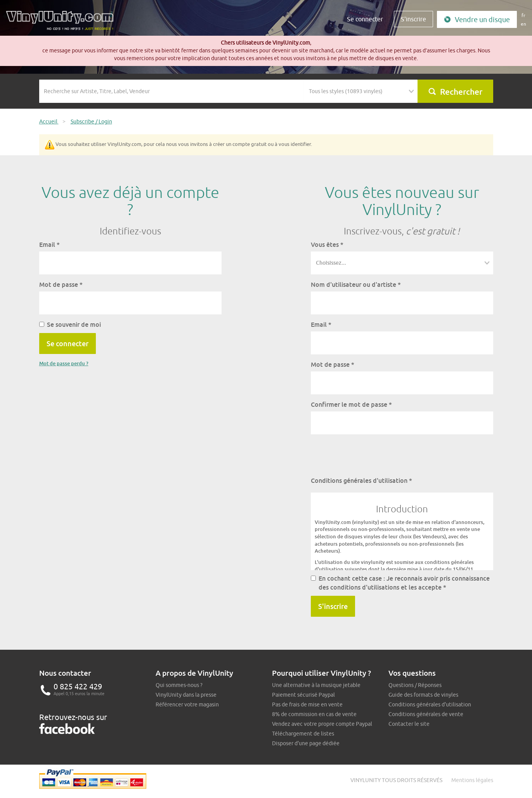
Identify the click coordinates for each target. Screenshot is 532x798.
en (523, 24)
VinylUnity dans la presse (186, 695)
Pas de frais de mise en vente (307, 704)
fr (523, 15)
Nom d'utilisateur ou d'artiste (356, 285)
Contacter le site (409, 724)
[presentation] (370, 455)
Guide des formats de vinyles (423, 695)
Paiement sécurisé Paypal (303, 695)
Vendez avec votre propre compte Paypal (322, 724)
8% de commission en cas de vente (314, 714)
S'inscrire (413, 19)
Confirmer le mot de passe (351, 404)
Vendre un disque (477, 20)
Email (49, 245)
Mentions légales (472, 780)
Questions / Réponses (415, 685)
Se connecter (365, 19)
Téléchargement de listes (303, 734)
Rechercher (455, 92)
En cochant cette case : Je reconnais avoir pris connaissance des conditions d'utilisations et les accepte (400, 583)
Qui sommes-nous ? (179, 685)
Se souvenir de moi (70, 324)
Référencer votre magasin (187, 704)
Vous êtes (327, 245)
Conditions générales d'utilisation (361, 481)
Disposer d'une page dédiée (306, 743)
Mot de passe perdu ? (64, 363)
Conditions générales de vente (426, 714)
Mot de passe (61, 285)
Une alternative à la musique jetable (316, 685)
